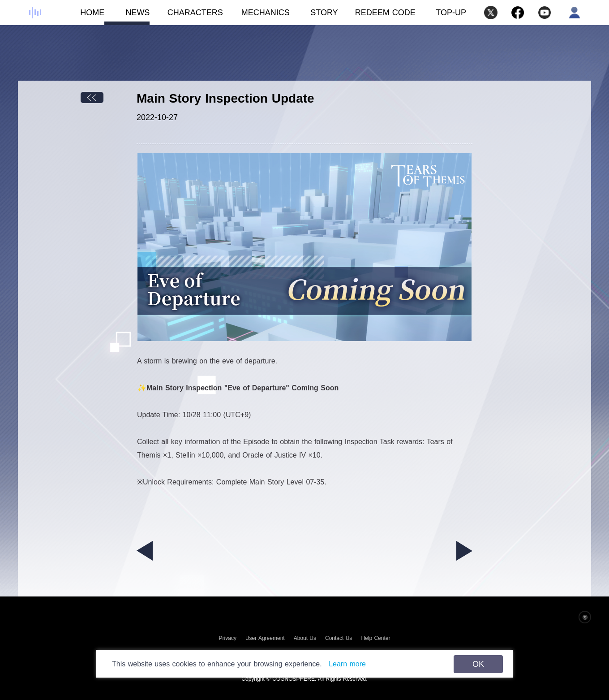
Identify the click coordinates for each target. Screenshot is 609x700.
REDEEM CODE (385, 13)
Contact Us (339, 638)
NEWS (127, 17)
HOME (82, 17)
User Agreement (265, 638)
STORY (314, 17)
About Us (305, 638)
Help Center (375, 638)
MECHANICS (256, 17)
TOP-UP (451, 13)
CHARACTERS (186, 17)
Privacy (228, 638)
